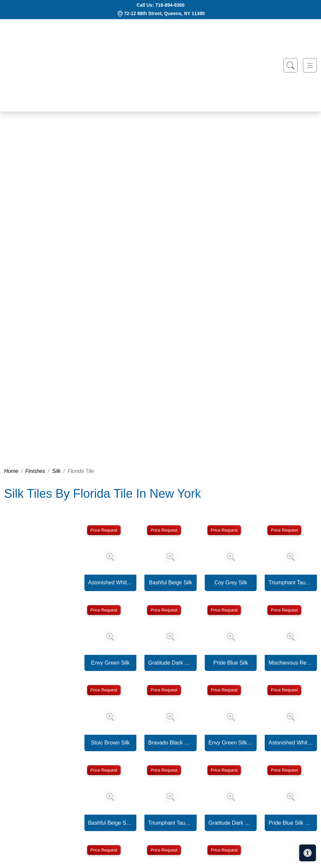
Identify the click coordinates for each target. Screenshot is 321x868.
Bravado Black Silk (170, 743)
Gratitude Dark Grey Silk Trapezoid (231, 823)
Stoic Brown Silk (111, 743)
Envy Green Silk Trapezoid (231, 743)
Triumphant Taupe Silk (291, 583)
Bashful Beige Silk (170, 583)
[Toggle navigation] (310, 65)
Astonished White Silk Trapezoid (291, 743)
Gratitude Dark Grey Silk (170, 663)
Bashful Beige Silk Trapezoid (110, 823)
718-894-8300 (170, 5)
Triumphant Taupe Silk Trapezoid (170, 823)
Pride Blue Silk (231, 663)
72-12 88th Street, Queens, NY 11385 (164, 13)
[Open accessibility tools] (308, 853)
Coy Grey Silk (231, 583)
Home (11, 471)
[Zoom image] (110, 557)
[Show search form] (291, 65)
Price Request (104, 530)
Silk (56, 471)
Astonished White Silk (110, 583)
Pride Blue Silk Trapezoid (291, 823)
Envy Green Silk (110, 663)
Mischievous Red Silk (291, 663)
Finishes (35, 471)
